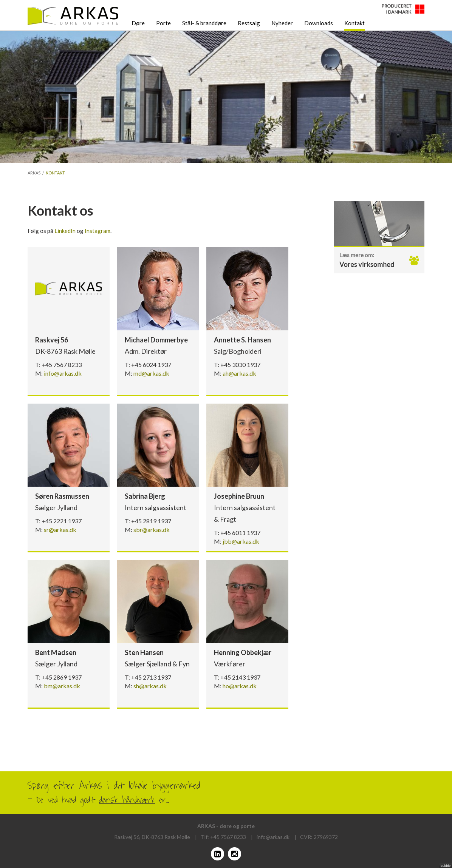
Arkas (34, 173)
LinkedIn (65, 231)
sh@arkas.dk (150, 686)
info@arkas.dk (63, 373)
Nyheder (282, 23)
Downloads (319, 23)
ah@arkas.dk (239, 373)
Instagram (98, 231)
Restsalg (249, 23)
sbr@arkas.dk (152, 530)
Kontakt (354, 23)
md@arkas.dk (151, 373)
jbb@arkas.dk (241, 541)
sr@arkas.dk (60, 530)
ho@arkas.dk (240, 686)
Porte (163, 23)
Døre (138, 23)
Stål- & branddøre (204, 23)
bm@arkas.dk (62, 686)
